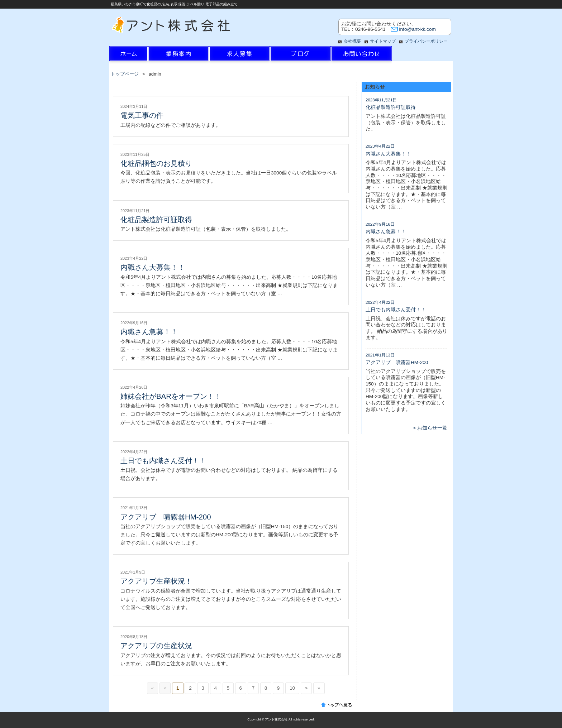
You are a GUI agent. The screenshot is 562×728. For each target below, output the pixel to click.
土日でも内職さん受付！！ (163, 461)
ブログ (300, 56)
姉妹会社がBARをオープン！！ (171, 396)
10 (292, 688)
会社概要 (352, 41)
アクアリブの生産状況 (156, 646)
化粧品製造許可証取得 (156, 220)
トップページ (125, 74)
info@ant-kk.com (418, 29)
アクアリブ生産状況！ (156, 581)
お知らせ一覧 (432, 428)
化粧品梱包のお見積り (156, 163)
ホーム (140, 56)
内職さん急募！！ (149, 332)
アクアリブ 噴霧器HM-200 (166, 517)
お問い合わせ (361, 56)
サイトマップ (383, 41)
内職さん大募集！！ (153, 267)
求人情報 (239, 56)
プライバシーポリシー (426, 41)
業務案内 (178, 56)
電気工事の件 (142, 115)
